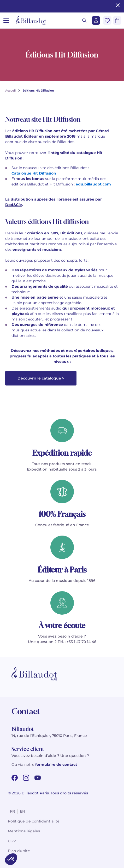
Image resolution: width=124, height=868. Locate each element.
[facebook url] (15, 778)
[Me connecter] (96, 20)
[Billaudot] (31, 20)
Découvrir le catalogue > (41, 378)
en (22, 811)
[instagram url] (26, 778)
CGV (12, 841)
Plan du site (19, 851)
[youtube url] (38, 778)
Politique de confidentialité (34, 821)
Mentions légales (24, 831)
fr (12, 811)
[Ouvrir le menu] (6, 20)
